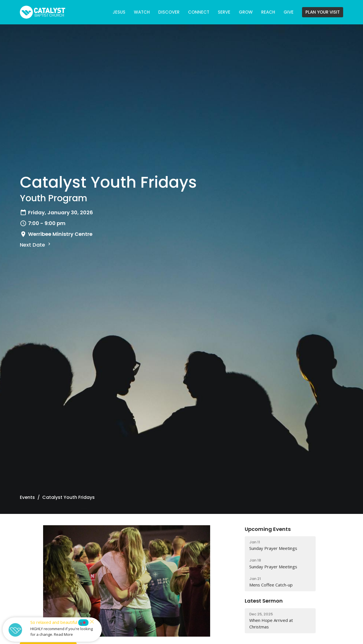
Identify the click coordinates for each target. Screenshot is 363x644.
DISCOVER (169, 12)
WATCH (142, 12)
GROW (246, 12)
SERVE (224, 12)
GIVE (289, 12)
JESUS (119, 12)
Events (27, 497)
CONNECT (199, 12)
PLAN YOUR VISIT (323, 12)
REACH (268, 12)
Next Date (36, 245)
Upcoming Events (268, 529)
